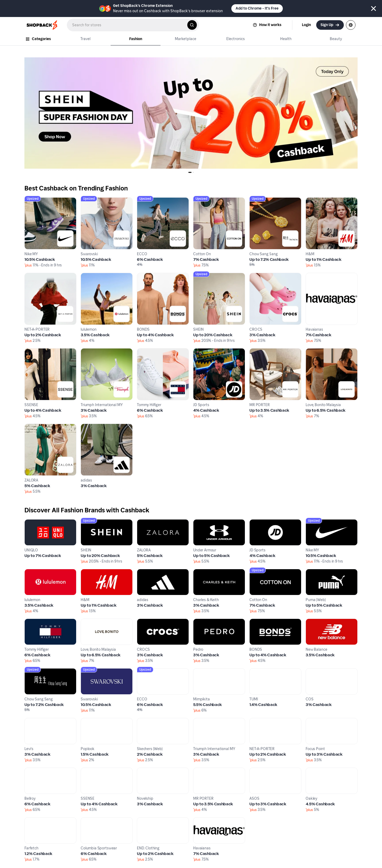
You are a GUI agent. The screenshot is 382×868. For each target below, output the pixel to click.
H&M (311, 200)
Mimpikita (203, 671)
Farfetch (33, 820)
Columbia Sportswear (102, 820)
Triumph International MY (105, 351)
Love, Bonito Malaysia (326, 351)
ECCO (143, 200)
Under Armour (207, 522)
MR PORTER (261, 351)
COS (310, 671)
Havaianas (316, 276)
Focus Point (317, 721)
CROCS (257, 276)
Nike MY (32, 200)
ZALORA (32, 427)
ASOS (255, 771)
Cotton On (203, 200)
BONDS (144, 276)
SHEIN (199, 276)
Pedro (199, 622)
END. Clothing (150, 820)
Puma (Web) (317, 572)
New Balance (318, 622)
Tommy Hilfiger (151, 351)
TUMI (254, 671)
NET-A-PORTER (39, 276)
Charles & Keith (208, 572)
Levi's (30, 721)
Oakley (312, 771)
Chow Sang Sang (266, 200)
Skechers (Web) (152, 721)
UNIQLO (32, 522)
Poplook (89, 721)
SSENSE (32, 351)
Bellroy (31, 771)
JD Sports (202, 351)
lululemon (90, 276)
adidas (87, 427)
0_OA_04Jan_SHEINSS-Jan (50, 60)
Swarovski (91, 200)
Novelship (146, 771)
